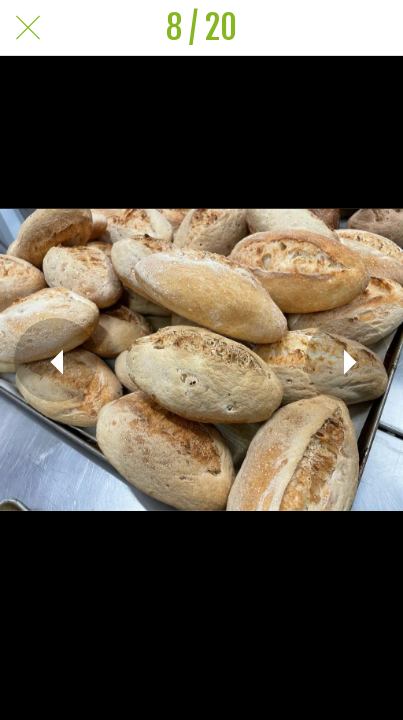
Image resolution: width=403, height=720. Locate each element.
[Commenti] (375, 28)
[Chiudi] (28, 28)
